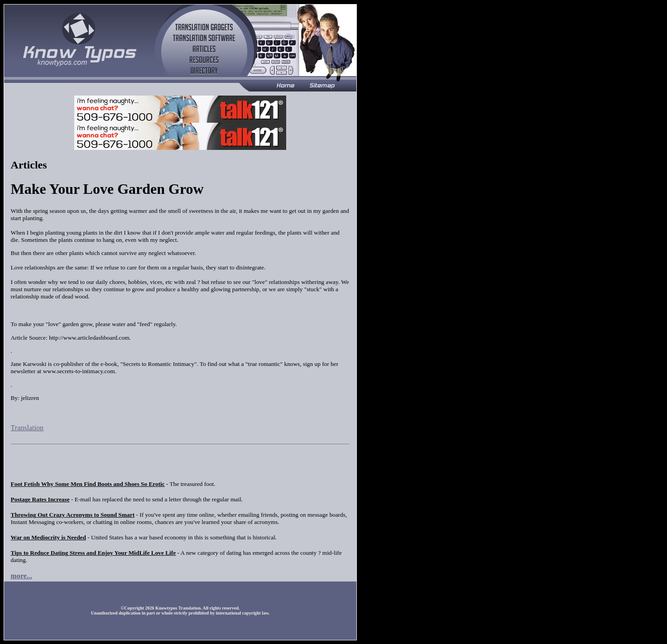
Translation (27, 428)
